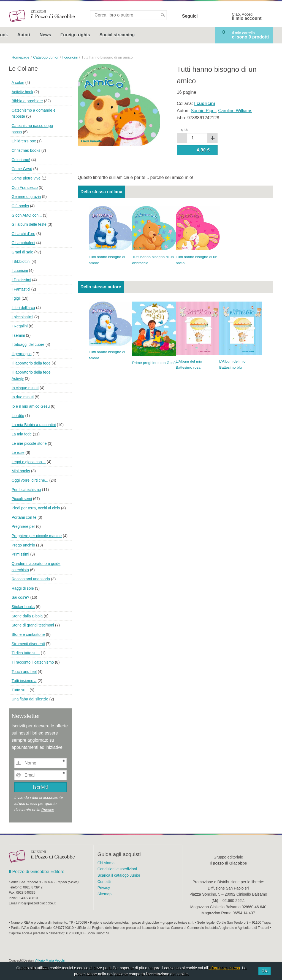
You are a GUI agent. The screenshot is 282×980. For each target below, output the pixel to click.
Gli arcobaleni (23, 243)
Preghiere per (23, 526)
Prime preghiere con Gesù (154, 363)
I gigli (16, 298)
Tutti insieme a (24, 681)
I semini (18, 335)
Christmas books (26, 150)
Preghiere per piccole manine (37, 536)
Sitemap (105, 894)
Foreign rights (126, 35)
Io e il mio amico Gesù (31, 406)
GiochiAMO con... (27, 215)
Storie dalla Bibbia (27, 616)
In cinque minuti (25, 388)
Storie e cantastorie (28, 634)
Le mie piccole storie (29, 443)
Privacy (48, 810)
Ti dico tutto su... (26, 653)
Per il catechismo (26, 490)
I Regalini (20, 326)
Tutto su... (20, 690)
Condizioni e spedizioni (117, 869)
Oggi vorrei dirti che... (30, 480)
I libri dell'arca (23, 308)
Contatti (104, 882)
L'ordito (18, 416)
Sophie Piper (203, 111)
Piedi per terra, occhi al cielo (36, 508)
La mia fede (22, 434)
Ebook (52, 35)
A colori (18, 82)
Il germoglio (21, 354)
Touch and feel (24, 672)
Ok (265, 971)
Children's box (24, 141)
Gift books (20, 206)
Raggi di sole (23, 588)
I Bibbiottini (21, 261)
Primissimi (20, 554)
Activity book (22, 92)
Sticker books (23, 607)
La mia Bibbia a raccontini (34, 425)
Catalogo (23, 35)
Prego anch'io (23, 545)
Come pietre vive (26, 178)
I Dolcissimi (21, 280)
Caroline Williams (235, 111)
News (96, 35)
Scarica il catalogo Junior (119, 875)
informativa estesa (224, 968)
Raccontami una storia (31, 579)
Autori (74, 35)
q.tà (184, 129)
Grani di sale (22, 252)
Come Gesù (22, 169)
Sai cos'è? (20, 597)
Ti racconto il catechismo (33, 662)
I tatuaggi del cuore (28, 344)
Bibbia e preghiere (27, 101)
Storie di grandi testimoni (33, 625)
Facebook (205, 16)
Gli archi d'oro (23, 234)
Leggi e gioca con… (29, 462)
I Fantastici (21, 289)
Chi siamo (106, 863)
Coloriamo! (21, 160)
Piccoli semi (22, 499)
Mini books (21, 471)
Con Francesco (25, 187)
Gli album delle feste (29, 224)
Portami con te (24, 517)
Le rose (18, 452)
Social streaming (168, 35)
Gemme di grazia (26, 197)
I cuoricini (20, 270)
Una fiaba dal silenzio (30, 699)
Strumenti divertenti (28, 644)
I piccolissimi (22, 317)
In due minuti (23, 397)
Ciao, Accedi (247, 16)
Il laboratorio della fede (31, 363)
